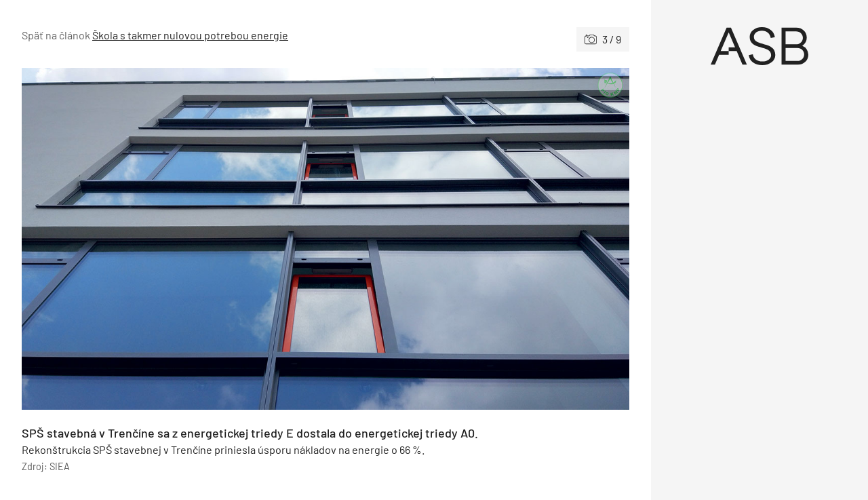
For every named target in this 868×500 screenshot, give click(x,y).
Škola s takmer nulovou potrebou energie (190, 35)
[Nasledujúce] (477, 239)
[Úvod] (759, 46)
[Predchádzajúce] (174, 239)
